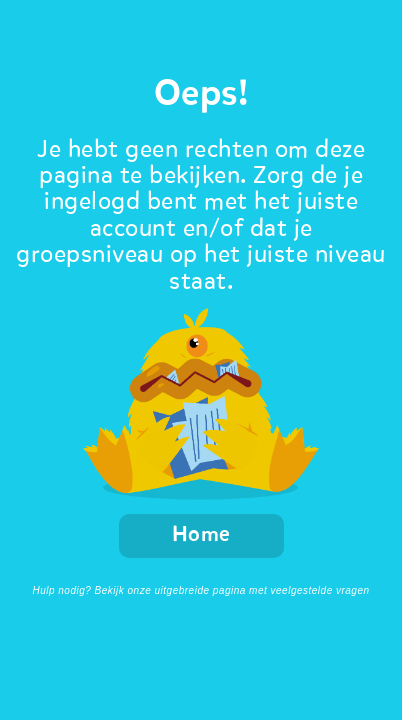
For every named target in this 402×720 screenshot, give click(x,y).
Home (201, 535)
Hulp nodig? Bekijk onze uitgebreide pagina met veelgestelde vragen (200, 590)
